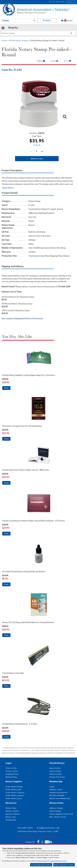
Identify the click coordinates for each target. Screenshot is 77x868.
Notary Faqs (11, 808)
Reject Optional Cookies (64, 865)
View (6, 388)
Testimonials (11, 820)
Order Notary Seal (13, 789)
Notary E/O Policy (57, 777)
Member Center (56, 789)
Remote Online (56, 774)
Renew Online (55, 771)
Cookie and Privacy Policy (58, 861)
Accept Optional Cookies (41, 865)
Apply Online (55, 768)
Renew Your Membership (60, 798)
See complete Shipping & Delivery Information (22, 318)
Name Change (55, 811)
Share (41, 61)
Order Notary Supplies (15, 792)
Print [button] (68, 61)
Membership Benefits (58, 792)
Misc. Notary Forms (58, 817)
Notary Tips (11, 817)
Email (55, 61)
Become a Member (57, 795)
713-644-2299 (57, 2)
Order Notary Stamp (14, 787)
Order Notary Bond (14, 798)
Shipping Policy (12, 774)
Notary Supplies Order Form (61, 814)
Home (4, 40)
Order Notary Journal (15, 795)
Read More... (9, 188)
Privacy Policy (12, 771)
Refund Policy (11, 777)
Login (52, 787)
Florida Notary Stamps (18, 40)
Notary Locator (12, 811)
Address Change (56, 808)
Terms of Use (41, 861)
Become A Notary (13, 814)
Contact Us (71, 2)
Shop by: (13, 27)
